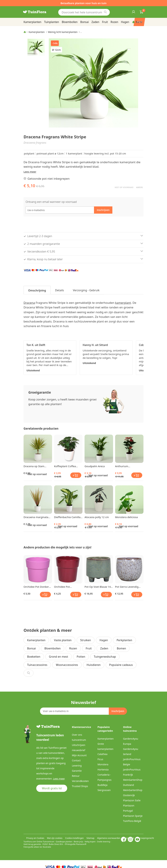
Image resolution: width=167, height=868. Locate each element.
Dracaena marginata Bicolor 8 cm (36, 517)
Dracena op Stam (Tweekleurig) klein (35, 466)
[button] (36, 47)
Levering (77, 766)
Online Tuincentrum (45, 842)
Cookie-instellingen (74, 838)
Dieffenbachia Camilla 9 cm (67, 517)
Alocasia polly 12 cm (97, 517)
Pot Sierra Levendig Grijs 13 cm (127, 587)
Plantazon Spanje (133, 816)
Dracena (29, 303)
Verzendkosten (80, 781)
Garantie (77, 771)
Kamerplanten (37, 32)
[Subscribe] (118, 711)
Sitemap (90, 838)
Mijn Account (79, 755)
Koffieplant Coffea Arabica (65, 466)
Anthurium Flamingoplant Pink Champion (127, 466)
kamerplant (123, 303)
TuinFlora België (132, 821)
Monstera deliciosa (126, 517)
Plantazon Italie (132, 800)
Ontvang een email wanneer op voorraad (51, 202)
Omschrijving (37, 290)
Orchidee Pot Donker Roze (36, 587)
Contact (76, 760)
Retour (76, 776)
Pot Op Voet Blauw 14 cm (98, 587)
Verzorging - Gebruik (86, 290)
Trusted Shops (80, 786)
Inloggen (133, 12)
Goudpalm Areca (95, 466)
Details (60, 290)
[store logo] (39, 12)
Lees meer (30, 172)
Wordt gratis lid (52, 788)
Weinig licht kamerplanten (63, 32)
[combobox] (84, 12)
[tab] (37, 290)
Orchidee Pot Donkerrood (62, 587)
